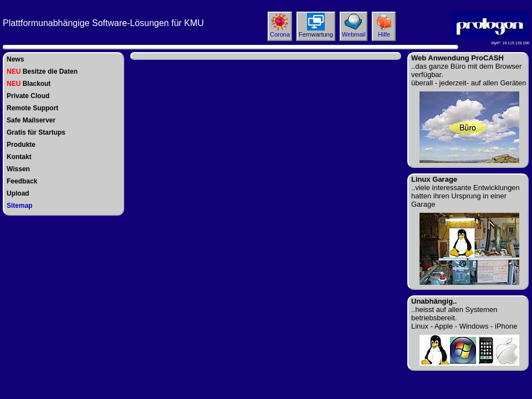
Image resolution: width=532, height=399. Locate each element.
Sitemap (20, 206)
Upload (18, 193)
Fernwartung (316, 34)
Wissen (18, 169)
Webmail (354, 34)
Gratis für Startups (36, 132)
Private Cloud (28, 96)
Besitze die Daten (42, 71)
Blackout (29, 84)
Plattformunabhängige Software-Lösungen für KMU (103, 23)
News (15, 59)
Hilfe (384, 34)
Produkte (21, 145)
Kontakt (19, 157)
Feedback (22, 181)
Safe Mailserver (31, 120)
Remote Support (32, 108)
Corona (280, 34)
